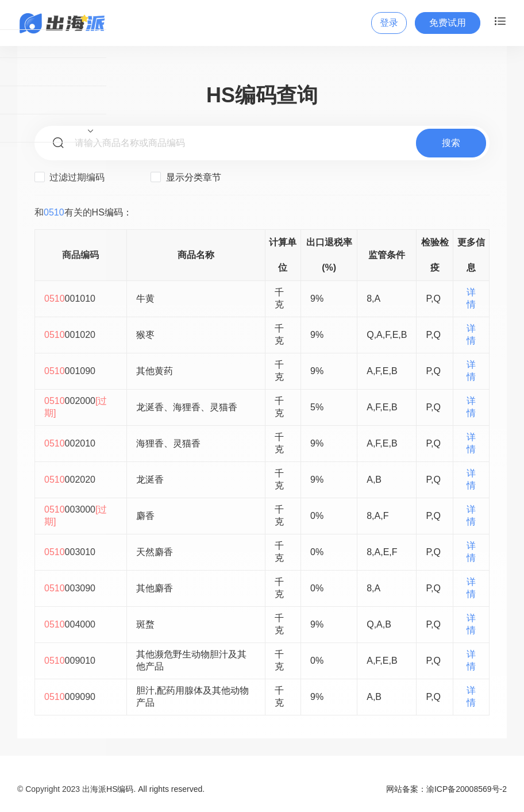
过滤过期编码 (70, 177)
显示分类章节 (186, 177)
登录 (389, 23)
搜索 (451, 143)
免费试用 (448, 23)
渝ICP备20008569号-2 (467, 789)
